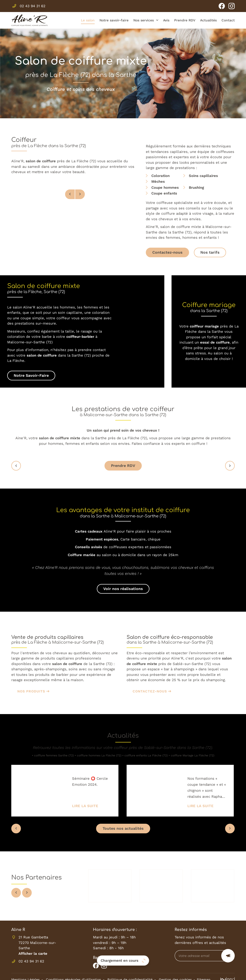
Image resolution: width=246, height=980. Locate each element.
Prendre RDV (185, 20)
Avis (166, 20)
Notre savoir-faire (114, 20)
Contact (228, 20)
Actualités (208, 20)
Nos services (144, 20)
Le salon (88, 20)
